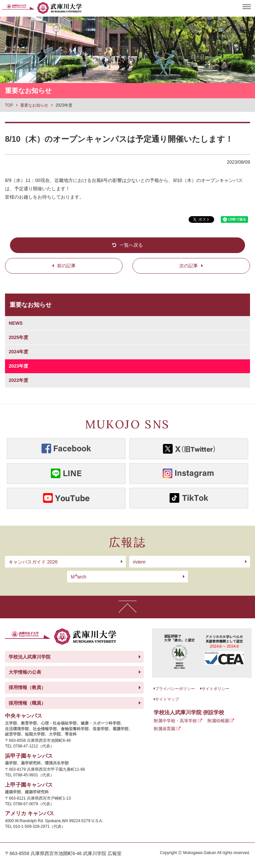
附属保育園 (165, 729)
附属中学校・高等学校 (175, 721)
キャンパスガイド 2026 (33, 562)
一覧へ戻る (131, 245)
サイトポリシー (215, 689)
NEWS (16, 323)
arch (79, 577)
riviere (139, 562)
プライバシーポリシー (175, 689)
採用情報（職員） (27, 703)
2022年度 (18, 380)
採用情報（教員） (27, 687)
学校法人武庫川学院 (30, 657)
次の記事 (189, 266)
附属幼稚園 (218, 721)
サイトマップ (167, 699)
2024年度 (18, 352)
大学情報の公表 (25, 672)
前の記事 (66, 266)
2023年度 (18, 366)
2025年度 (18, 337)
